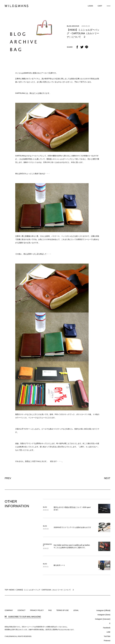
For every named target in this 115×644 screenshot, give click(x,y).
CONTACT (22, 610)
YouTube (107, 636)
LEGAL (76, 610)
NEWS (12, 590)
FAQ (50, 610)
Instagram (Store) (104, 615)
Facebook (107, 628)
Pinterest (107, 641)
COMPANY (9, 610)
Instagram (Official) (103, 610)
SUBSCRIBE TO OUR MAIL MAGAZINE (23, 617)
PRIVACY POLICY (37, 610)
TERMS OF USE (62, 610)
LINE (108, 632)
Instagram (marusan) (103, 619)
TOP (6, 590)
